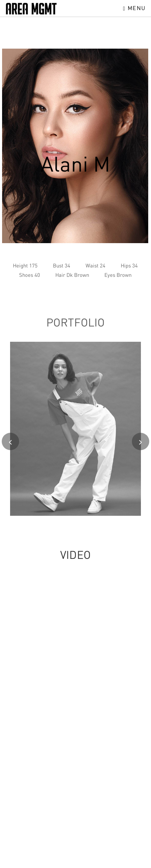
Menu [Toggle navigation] (134, 8)
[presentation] (10, 444)
